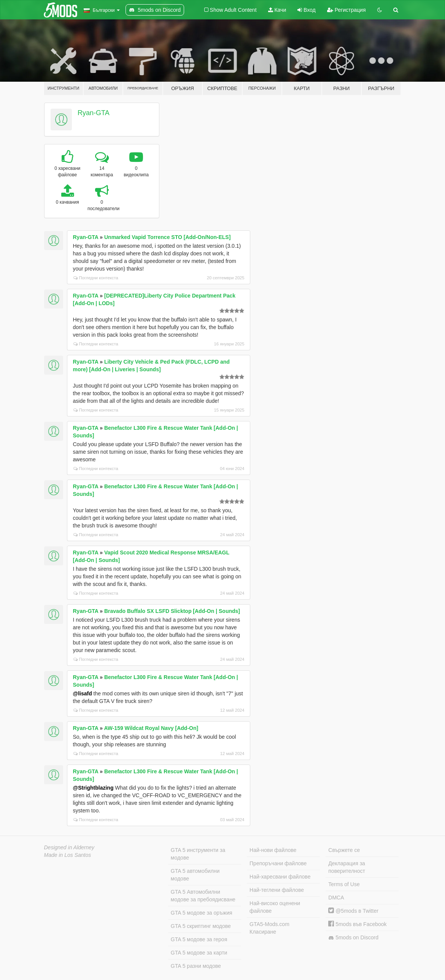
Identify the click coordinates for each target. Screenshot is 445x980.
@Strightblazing (93, 788)
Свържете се (344, 850)
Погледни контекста (96, 278)
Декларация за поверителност (347, 867)
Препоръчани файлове (278, 863)
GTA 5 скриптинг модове (201, 926)
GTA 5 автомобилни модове (195, 875)
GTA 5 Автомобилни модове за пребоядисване (203, 896)
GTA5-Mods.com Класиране (269, 928)
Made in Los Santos (68, 855)
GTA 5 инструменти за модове (198, 854)
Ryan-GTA (94, 113)
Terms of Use (344, 884)
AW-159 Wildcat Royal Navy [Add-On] (151, 728)
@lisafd (83, 693)
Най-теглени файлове (277, 890)
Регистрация (346, 10)
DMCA (336, 898)
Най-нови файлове (273, 850)
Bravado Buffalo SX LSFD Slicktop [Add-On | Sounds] (172, 611)
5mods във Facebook (357, 924)
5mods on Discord (353, 938)
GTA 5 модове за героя (199, 939)
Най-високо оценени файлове (275, 907)
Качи (277, 10)
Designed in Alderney (69, 847)
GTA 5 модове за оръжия (202, 913)
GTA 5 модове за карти (199, 953)
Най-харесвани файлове (280, 877)
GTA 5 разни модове (196, 966)
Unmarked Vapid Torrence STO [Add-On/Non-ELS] (167, 237)
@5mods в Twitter (353, 911)
